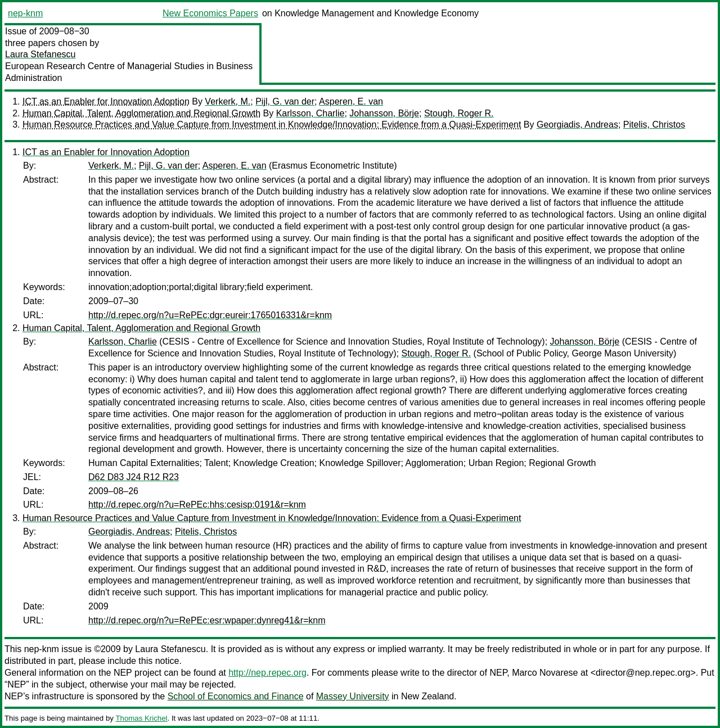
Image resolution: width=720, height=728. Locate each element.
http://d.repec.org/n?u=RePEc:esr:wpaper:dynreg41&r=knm (207, 620)
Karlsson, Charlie (310, 113)
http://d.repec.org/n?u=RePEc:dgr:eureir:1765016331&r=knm (210, 315)
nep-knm (25, 13)
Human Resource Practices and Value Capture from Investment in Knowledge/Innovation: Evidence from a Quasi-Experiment (272, 125)
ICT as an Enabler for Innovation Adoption (106, 101)
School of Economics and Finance (236, 696)
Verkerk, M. (228, 101)
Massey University (353, 696)
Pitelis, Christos (654, 125)
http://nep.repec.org (267, 673)
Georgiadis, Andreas (577, 125)
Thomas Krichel (141, 718)
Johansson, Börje (384, 113)
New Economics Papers (210, 13)
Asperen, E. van (351, 101)
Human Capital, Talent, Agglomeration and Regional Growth (141, 113)
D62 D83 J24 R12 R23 (134, 477)
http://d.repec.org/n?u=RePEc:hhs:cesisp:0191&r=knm (197, 505)
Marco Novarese (545, 673)
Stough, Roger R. (459, 113)
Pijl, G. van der (285, 101)
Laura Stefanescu (40, 54)
